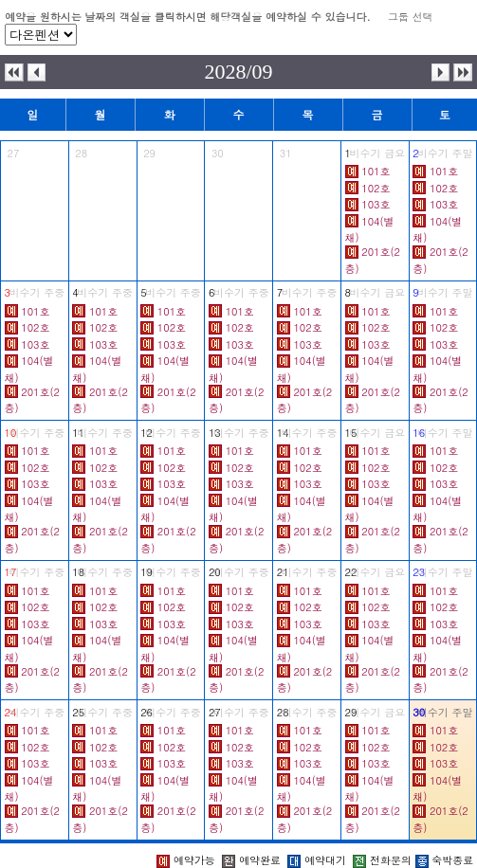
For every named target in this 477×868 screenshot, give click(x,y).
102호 (376, 188)
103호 (376, 204)
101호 (376, 171)
